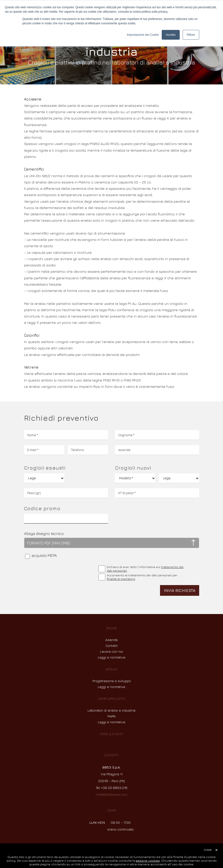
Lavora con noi (112, 651)
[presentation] (61, 574)
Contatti (112, 646)
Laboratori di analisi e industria (111, 710)
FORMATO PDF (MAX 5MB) (49, 543)
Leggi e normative (111, 657)
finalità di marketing (121, 579)
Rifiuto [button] (191, 35)
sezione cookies (148, 861)
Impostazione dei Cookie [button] (143, 35)
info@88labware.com (111, 794)
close (208, 850)
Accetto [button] (171, 35)
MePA (112, 716)
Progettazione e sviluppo (112, 681)
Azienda (111, 640)
